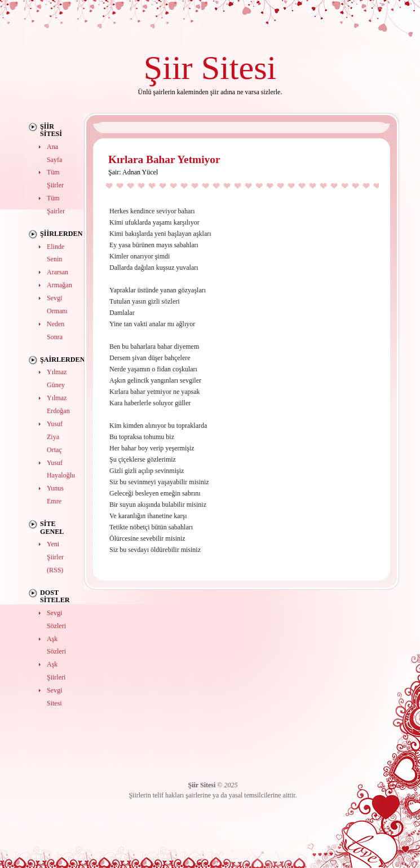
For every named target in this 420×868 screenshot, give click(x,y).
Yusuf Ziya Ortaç (55, 437)
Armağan (59, 285)
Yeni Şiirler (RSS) (55, 557)
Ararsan (58, 272)
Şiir (168, 67)
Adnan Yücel (140, 172)
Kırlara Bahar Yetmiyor (164, 159)
